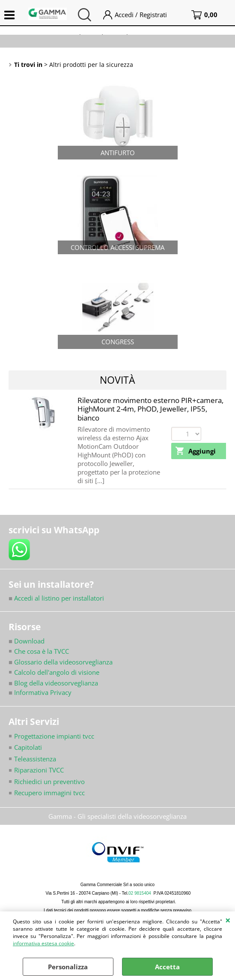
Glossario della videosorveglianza (61, 662)
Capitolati (28, 747)
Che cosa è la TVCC (42, 651)
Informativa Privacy (40, 692)
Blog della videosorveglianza (53, 683)
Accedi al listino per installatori (56, 598)
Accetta (167, 967)
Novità (117, 380)
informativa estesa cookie (43, 943)
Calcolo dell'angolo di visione (57, 672)
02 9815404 (140, 893)
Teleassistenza (35, 759)
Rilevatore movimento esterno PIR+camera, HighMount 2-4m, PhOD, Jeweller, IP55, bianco (150, 409)
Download (27, 641)
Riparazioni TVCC (39, 770)
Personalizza (68, 967)
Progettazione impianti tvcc (54, 736)
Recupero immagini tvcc (49, 793)
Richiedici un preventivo (49, 782)
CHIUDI (228, 920)
